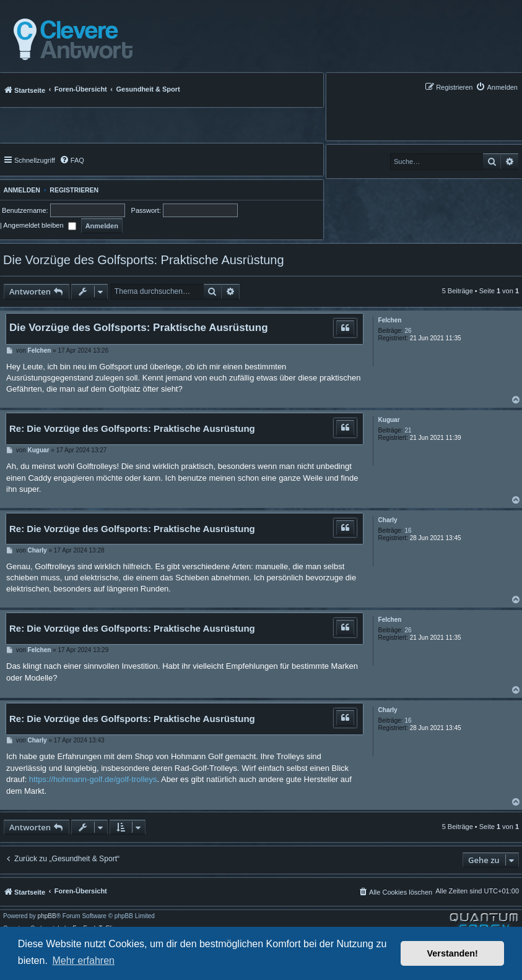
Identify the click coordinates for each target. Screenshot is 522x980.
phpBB (47, 916)
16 (408, 531)
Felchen (390, 320)
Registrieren (74, 190)
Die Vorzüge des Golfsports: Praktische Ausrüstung (144, 260)
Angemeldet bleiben (39, 225)
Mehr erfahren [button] (83, 961)
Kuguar (389, 420)
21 (408, 430)
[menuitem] (497, 87)
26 (408, 331)
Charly (388, 520)
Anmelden (20, 190)
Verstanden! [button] (453, 953)
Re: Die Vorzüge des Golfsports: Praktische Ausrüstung (132, 428)
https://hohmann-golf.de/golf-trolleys (93, 779)
